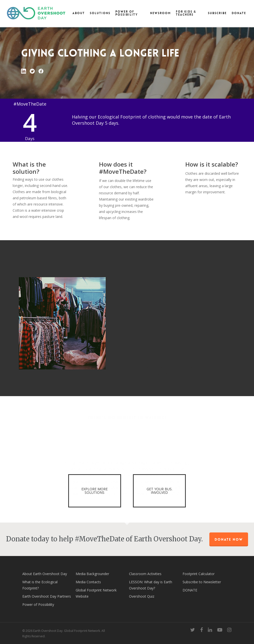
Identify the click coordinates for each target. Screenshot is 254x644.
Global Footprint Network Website (96, 593)
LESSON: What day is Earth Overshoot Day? (151, 585)
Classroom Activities (145, 574)
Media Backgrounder (92, 574)
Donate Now (229, 539)
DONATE (190, 590)
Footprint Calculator (199, 574)
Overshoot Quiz (142, 596)
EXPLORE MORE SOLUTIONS (95, 491)
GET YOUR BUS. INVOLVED (159, 491)
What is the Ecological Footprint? (40, 585)
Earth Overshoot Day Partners (47, 596)
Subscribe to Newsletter (202, 582)
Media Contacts (88, 582)
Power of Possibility (38, 604)
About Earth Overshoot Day (45, 574)
